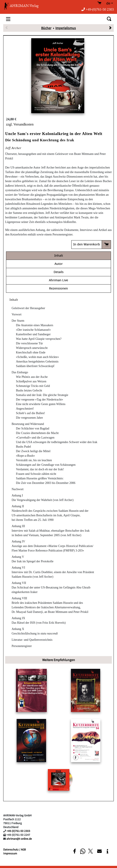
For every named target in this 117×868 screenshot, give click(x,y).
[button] (74, 851)
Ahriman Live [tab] (58, 280)
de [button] (108, 3)
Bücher (46, 28)
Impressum (10, 853)
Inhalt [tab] (59, 256)
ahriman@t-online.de (19, 839)
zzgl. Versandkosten (20, 124)
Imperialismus (66, 28)
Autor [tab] (59, 264)
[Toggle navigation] (8, 19)
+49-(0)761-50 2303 (98, 9)
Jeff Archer (13, 148)
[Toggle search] (109, 19)
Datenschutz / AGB (15, 849)
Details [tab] (59, 272)
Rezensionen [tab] (58, 289)
